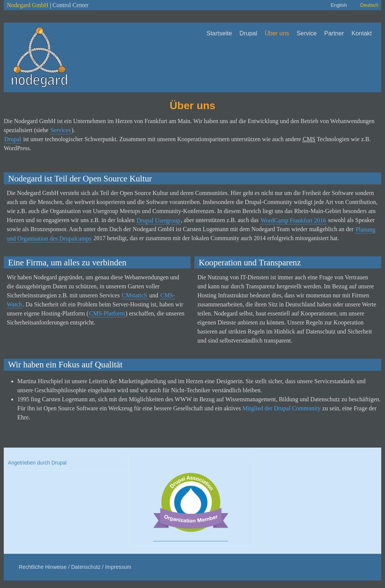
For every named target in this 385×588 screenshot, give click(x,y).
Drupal (248, 33)
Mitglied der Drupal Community (282, 408)
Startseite (219, 33)
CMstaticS (135, 295)
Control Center (71, 5)
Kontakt (362, 33)
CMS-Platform (107, 313)
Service (307, 33)
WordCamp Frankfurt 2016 (293, 220)
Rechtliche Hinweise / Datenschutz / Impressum (75, 567)
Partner (334, 33)
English (339, 5)
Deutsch (369, 5)
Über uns (277, 33)
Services (61, 130)
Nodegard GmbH (28, 5)
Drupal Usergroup (158, 220)
